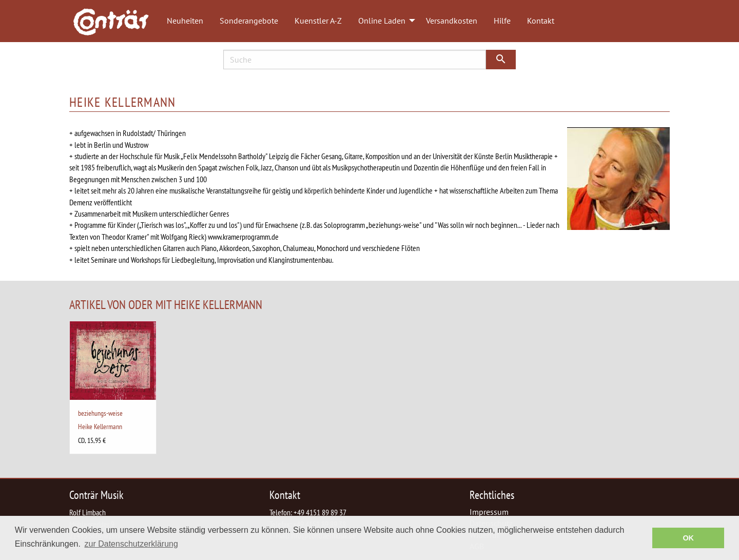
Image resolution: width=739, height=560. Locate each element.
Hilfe (502, 21)
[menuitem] (116, 21)
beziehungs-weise (100, 413)
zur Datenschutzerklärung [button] (131, 544)
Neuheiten (185, 21)
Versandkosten (452, 21)
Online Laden (382, 21)
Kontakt (541, 21)
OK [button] (688, 538)
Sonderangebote (249, 21)
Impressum (489, 512)
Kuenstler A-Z (318, 21)
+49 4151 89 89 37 (320, 512)
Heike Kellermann (100, 426)
